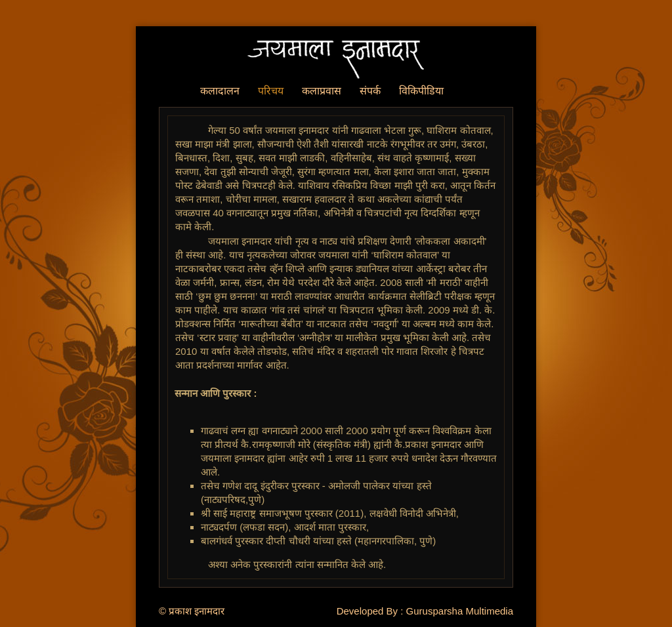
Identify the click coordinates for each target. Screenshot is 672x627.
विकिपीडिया (421, 91)
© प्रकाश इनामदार (192, 611)
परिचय (271, 91)
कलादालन (220, 91)
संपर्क (370, 91)
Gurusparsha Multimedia (460, 611)
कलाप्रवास (322, 91)
